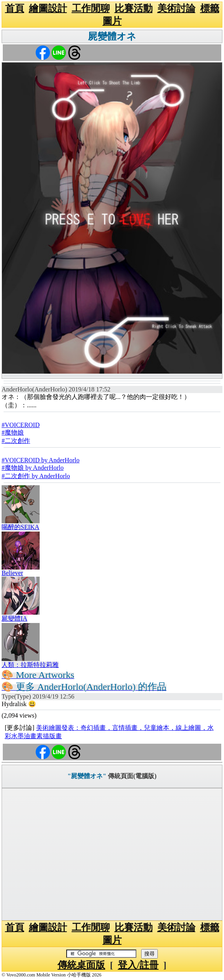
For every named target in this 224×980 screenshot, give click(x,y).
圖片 (112, 21)
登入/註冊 (138, 965)
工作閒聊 (91, 8)
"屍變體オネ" (87, 776)
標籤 (210, 8)
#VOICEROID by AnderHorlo (40, 460)
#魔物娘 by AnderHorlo (33, 468)
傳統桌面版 (81, 965)
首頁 (15, 8)
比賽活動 (134, 8)
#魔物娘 (13, 432)
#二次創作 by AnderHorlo (36, 476)
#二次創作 (16, 441)
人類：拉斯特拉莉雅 (30, 665)
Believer (12, 573)
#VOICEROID (21, 425)
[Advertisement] (112, 854)
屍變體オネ (112, 36)
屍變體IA (14, 618)
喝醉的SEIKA (20, 527)
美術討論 (176, 8)
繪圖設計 (48, 8)
